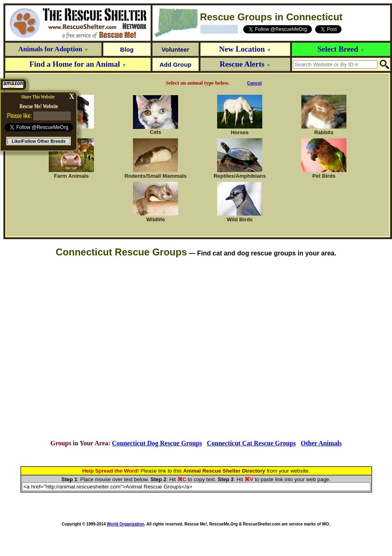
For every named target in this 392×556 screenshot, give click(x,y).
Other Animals (321, 443)
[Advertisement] (195, 349)
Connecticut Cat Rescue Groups (252, 443)
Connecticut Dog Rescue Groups (157, 443)
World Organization (126, 524)
